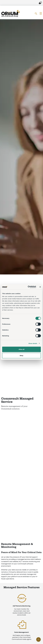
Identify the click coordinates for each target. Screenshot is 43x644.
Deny (22, 355)
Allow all (22, 349)
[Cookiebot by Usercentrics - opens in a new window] (28, 287)
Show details (33, 343)
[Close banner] (40, 287)
